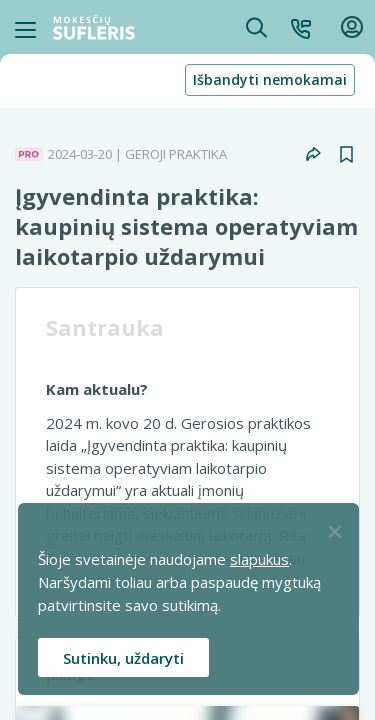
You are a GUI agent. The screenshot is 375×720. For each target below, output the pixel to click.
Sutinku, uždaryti (123, 658)
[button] (301, 27)
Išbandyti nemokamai (270, 79)
